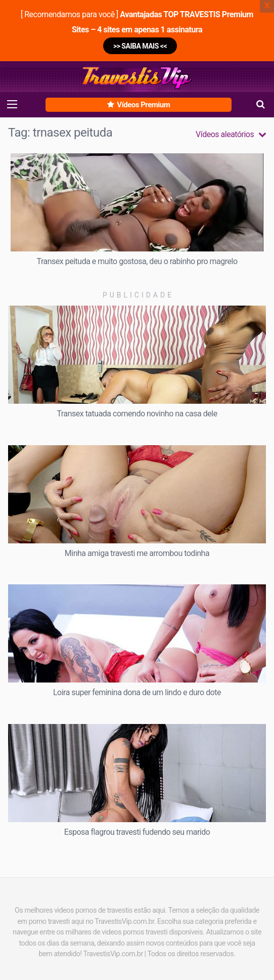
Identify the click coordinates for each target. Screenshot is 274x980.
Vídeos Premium (139, 105)
